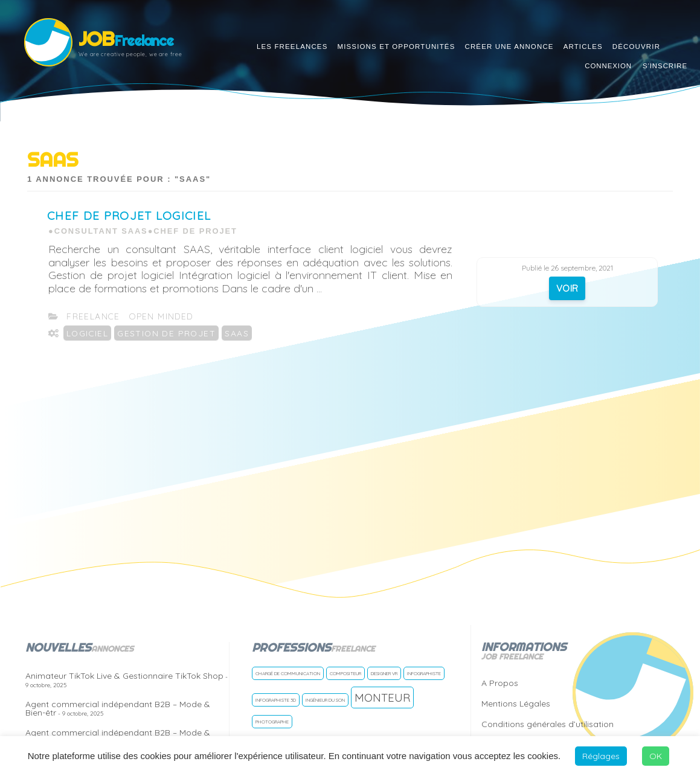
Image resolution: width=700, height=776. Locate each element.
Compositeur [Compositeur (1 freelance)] (345, 673)
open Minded (161, 316)
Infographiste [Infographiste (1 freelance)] (424, 673)
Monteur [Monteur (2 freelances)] (382, 697)
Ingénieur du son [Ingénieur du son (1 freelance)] (325, 700)
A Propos (500, 684)
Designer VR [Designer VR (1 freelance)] (384, 673)
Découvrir (636, 46)
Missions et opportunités (396, 46)
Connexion (608, 66)
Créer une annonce (509, 46)
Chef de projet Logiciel (129, 216)
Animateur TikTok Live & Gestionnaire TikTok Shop (127, 680)
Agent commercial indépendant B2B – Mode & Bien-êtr (118, 708)
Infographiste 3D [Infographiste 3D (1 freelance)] (276, 700)
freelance (93, 316)
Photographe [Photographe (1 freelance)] (272, 722)
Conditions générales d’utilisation (547, 724)
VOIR (567, 288)
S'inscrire (665, 66)
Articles (583, 46)
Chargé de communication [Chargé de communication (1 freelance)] (288, 673)
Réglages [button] (601, 756)
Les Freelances (292, 46)
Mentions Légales (516, 704)
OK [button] (656, 756)
